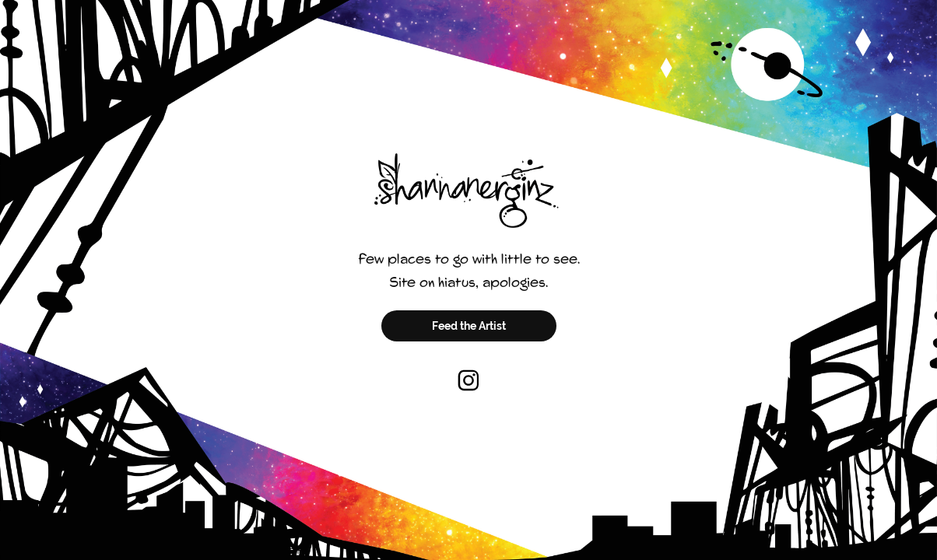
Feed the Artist (469, 326)
